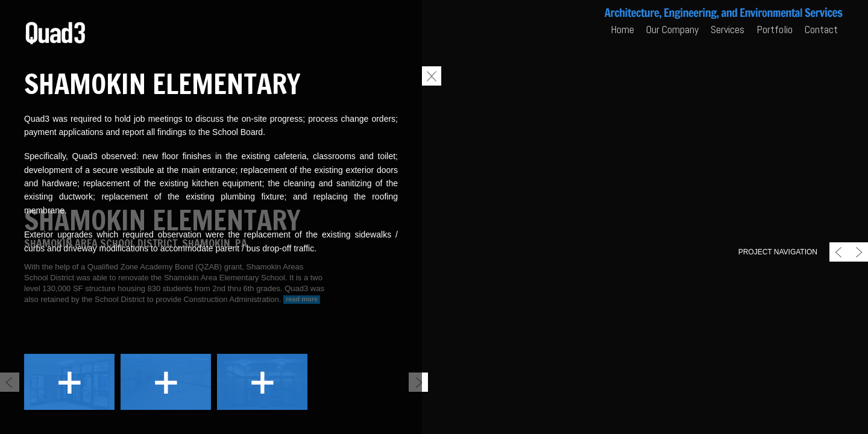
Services (728, 29)
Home (622, 29)
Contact (821, 29)
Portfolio (775, 29)
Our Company (672, 29)
